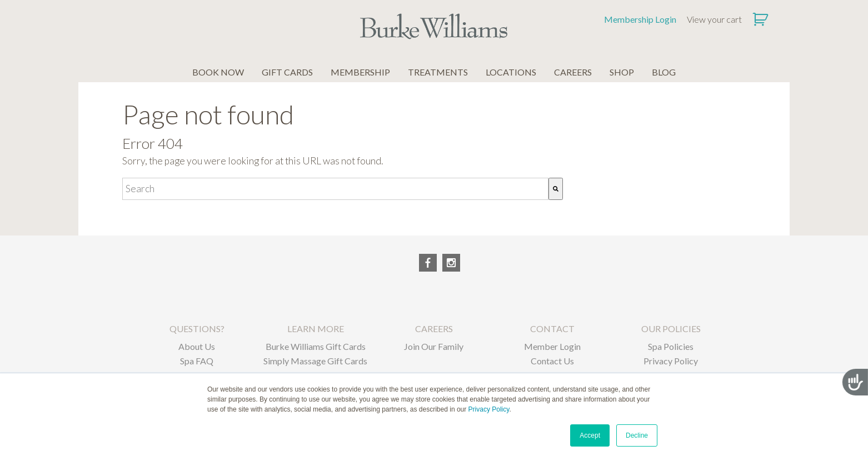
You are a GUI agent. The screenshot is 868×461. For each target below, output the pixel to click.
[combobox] (335, 189)
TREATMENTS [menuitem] (438, 72)
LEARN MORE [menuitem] (316, 329)
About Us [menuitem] (197, 346)
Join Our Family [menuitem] (434, 346)
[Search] (556, 189)
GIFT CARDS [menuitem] (287, 72)
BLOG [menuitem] (664, 72)
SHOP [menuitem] (622, 72)
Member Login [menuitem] (552, 346)
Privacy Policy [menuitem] (671, 361)
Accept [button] (590, 435)
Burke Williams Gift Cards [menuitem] (316, 346)
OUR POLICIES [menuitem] (671, 329)
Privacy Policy (489, 409)
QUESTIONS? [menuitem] (197, 329)
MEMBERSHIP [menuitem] (360, 72)
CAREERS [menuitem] (573, 72)
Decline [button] (637, 435)
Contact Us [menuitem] (552, 361)
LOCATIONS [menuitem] (511, 72)
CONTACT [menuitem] (552, 329)
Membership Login (640, 19)
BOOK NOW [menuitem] (218, 72)
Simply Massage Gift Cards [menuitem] (315, 361)
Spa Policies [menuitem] (671, 346)
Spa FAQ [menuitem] (197, 361)
